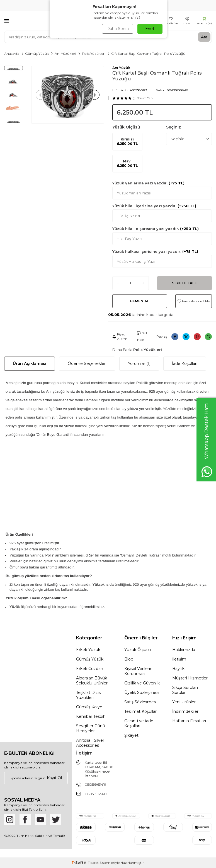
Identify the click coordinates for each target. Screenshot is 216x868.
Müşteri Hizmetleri (190, 678)
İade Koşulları (185, 363)
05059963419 (95, 784)
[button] (41, 95)
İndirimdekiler (185, 711)
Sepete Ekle (184, 283)
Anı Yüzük (121, 68)
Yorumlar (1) (139, 363)
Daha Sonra (118, 29)
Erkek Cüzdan (90, 669)
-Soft (78, 863)
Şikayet (131, 735)
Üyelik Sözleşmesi (142, 693)
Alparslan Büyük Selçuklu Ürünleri (92, 681)
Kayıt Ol (54, 778)
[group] (68, 95)
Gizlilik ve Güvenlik (142, 683)
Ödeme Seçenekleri (87, 363)
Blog (129, 659)
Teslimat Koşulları (141, 711)
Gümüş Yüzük (37, 54)
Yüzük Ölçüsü (138, 650)
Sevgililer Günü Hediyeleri (91, 728)
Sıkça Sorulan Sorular (185, 690)
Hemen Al (140, 301)
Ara (204, 37)
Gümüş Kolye (89, 707)
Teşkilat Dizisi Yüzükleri (89, 695)
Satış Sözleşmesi (140, 702)
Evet (150, 29)
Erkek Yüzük (88, 650)
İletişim (179, 659)
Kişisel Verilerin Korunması (138, 671)
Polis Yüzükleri (94, 54)
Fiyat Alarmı (120, 336)
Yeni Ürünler (184, 702)
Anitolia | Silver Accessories (90, 743)
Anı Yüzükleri (65, 54)
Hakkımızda (184, 650)
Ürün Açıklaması (30, 363)
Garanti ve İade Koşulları (139, 723)
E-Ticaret (91, 863)
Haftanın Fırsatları (189, 721)
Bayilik (178, 669)
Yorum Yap (145, 98)
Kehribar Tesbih (91, 716)
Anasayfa (12, 54)
